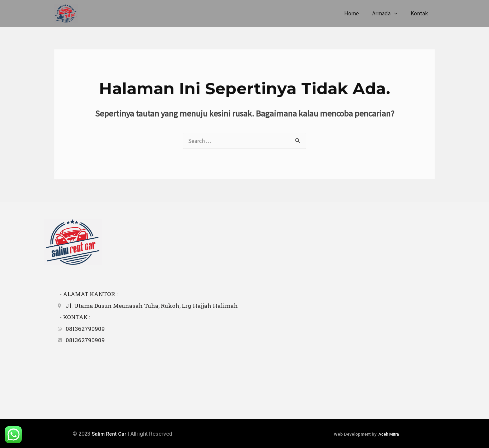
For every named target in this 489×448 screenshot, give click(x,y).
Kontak (420, 13)
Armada (384, 13)
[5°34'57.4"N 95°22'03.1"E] (340, 332)
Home (357, 13)
